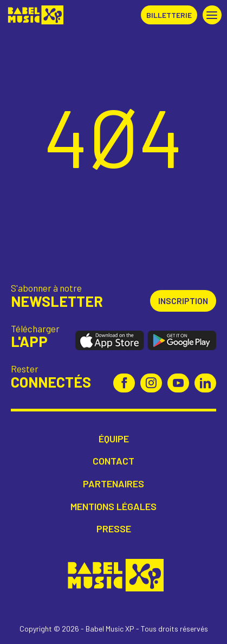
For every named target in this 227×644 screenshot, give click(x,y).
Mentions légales (114, 507)
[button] (212, 15)
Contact (114, 461)
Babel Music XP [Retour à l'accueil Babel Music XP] (34, 15)
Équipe (114, 439)
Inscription (183, 301)
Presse (114, 529)
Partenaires (114, 484)
